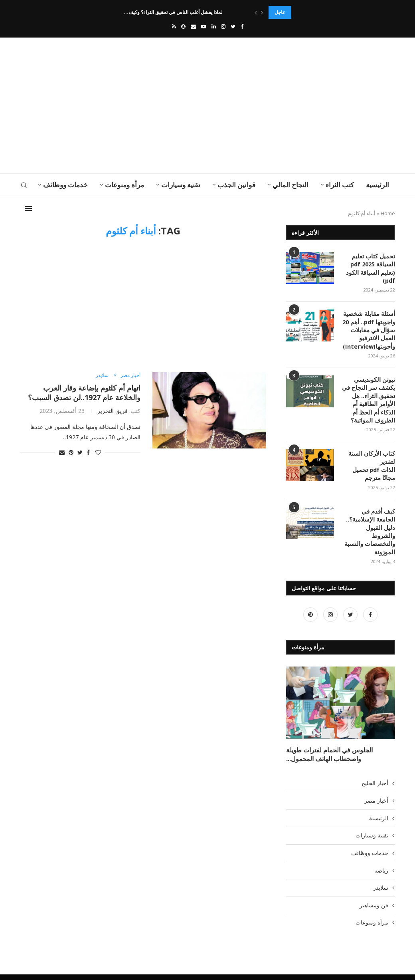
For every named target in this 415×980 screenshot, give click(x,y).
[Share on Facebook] (88, 452)
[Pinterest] (310, 598)
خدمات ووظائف (65, 185)
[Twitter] (233, 26)
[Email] (193, 26)
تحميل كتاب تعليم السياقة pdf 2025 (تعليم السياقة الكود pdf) (372, 268)
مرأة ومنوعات (125, 185)
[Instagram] (223, 26)
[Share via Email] (62, 452)
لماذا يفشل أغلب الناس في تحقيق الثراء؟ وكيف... (174, 12)
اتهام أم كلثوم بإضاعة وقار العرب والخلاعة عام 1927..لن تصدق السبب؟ (84, 393)
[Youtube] (204, 26)
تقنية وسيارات (181, 185)
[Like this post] (98, 452)
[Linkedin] (214, 26)
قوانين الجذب (236, 185)
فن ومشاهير (374, 887)
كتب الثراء (340, 185)
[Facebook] (242, 26)
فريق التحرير (113, 411)
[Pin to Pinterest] (71, 452)
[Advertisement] (144, 105)
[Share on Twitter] (80, 452)
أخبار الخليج (375, 765)
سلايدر (100, 375)
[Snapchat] (183, 26)
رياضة (381, 852)
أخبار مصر (130, 375)
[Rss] (174, 26)
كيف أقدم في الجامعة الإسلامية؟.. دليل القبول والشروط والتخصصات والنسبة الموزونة (370, 520)
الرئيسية (377, 185)
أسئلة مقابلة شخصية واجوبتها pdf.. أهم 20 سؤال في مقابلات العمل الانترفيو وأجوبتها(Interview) (370, 328)
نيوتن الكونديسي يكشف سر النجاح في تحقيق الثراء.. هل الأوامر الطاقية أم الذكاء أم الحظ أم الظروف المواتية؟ (370, 396)
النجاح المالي (290, 185)
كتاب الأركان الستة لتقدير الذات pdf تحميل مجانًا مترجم (373, 460)
